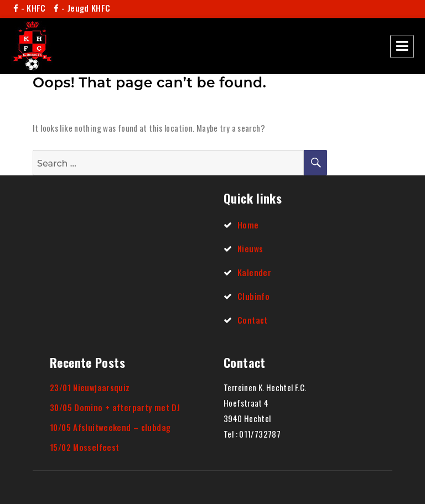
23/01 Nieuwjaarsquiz (90, 387)
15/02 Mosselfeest (84, 447)
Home (248, 225)
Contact (253, 320)
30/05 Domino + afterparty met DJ (115, 407)
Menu (402, 46)
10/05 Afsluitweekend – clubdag (110, 427)
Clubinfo (253, 296)
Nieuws (250, 248)
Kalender (254, 272)
